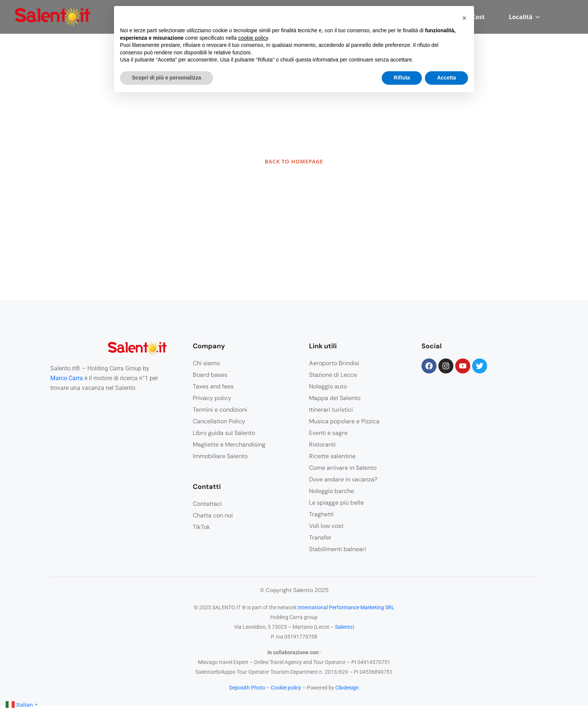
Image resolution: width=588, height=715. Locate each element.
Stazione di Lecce (333, 375)
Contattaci (207, 504)
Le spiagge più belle (336, 503)
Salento (344, 627)
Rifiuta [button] (402, 78)
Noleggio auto (328, 386)
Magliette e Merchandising (229, 444)
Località (524, 17)
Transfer (320, 537)
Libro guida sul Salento (224, 433)
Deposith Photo (247, 688)
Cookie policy (286, 688)
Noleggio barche (331, 491)
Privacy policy (212, 398)
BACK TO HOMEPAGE (294, 161)
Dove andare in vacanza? (343, 479)
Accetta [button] (446, 78)
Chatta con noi (213, 515)
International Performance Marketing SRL (346, 607)
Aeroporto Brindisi (334, 363)
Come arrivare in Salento (343, 468)
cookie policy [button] (253, 38)
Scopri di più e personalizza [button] (166, 78)
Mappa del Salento (335, 398)
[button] (464, 18)
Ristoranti (322, 444)
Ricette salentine (332, 456)
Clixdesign (347, 688)
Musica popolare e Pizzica (344, 421)
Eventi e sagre (328, 433)
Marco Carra (67, 378)
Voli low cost (326, 526)
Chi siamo (206, 363)
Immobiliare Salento (220, 456)
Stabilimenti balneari (337, 549)
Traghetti (321, 514)
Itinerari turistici (331, 410)
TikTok (201, 527)
